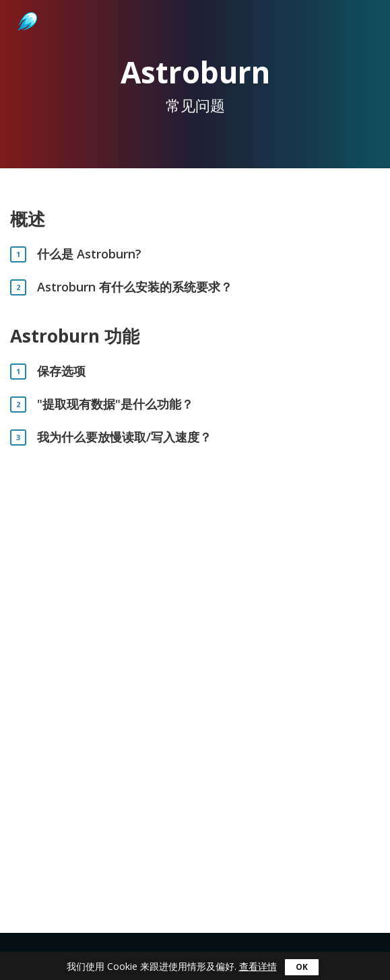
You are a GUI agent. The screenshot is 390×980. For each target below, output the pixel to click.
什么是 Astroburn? (89, 254)
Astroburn (26, 7)
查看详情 (258, 966)
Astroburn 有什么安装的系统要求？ (135, 287)
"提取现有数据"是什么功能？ (115, 404)
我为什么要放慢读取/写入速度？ (124, 437)
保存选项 (61, 371)
